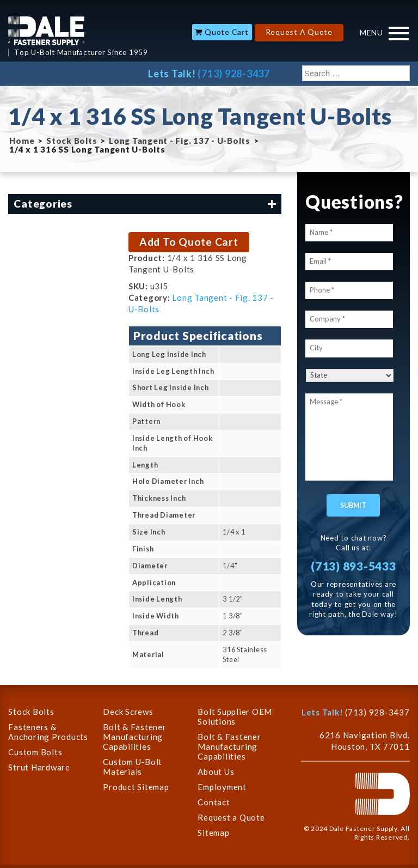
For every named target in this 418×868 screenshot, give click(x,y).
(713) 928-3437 (234, 74)
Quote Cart (227, 32)
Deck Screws (128, 712)
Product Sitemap (136, 787)
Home (22, 141)
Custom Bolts (35, 752)
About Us (216, 772)
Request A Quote (299, 32)
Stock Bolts (72, 141)
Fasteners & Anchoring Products (48, 732)
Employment (222, 787)
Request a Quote (231, 817)
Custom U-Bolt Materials (133, 767)
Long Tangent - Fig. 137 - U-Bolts (180, 141)
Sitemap (213, 833)
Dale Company (46, 31)
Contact (214, 802)
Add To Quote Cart (189, 242)
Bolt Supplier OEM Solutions (235, 717)
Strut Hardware (39, 767)
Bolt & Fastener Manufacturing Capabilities (134, 737)
